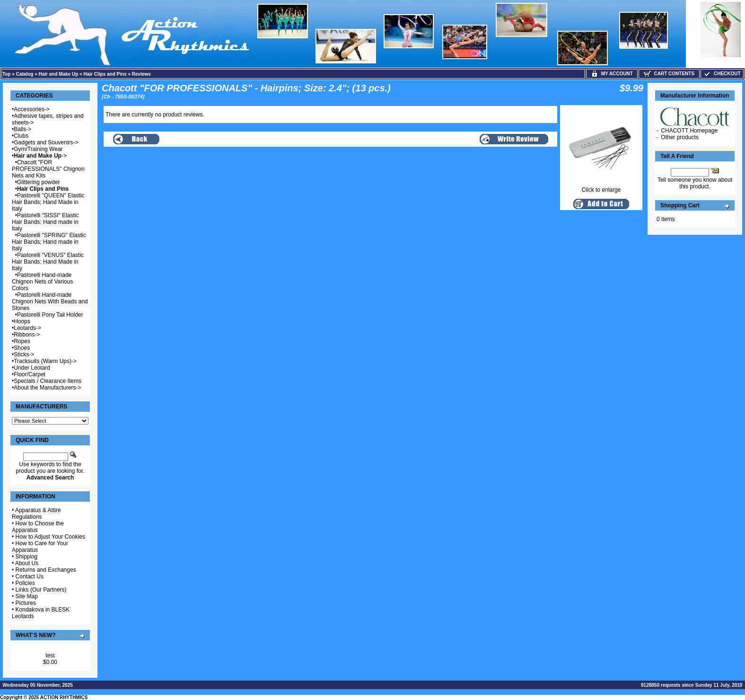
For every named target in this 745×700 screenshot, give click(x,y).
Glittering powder (39, 182)
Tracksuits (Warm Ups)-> (45, 361)
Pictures (26, 603)
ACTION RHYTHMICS (64, 697)
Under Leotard (32, 368)
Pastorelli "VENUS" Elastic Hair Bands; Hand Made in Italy (48, 262)
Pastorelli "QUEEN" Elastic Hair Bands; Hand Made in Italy (48, 202)
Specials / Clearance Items (48, 381)
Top (7, 74)
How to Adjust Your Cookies (50, 537)
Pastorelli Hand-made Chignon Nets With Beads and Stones (50, 301)
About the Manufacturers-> (47, 388)
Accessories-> (32, 109)
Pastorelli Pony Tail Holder (50, 315)
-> (40, 156)
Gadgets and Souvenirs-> (46, 142)
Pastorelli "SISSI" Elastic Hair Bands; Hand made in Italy (45, 222)
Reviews (141, 74)
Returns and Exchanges (46, 570)
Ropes (22, 341)
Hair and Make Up (59, 74)
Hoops (22, 321)
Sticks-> (24, 354)
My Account (612, 74)
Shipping (27, 557)
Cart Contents (669, 74)
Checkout (722, 74)
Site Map (27, 596)
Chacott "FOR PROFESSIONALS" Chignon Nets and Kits (48, 169)
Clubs (21, 136)
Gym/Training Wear (38, 149)
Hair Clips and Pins (105, 74)
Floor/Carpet (30, 374)
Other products (679, 137)
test (50, 656)
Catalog (25, 74)
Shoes (22, 348)
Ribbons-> (27, 335)
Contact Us (30, 576)
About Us (27, 563)
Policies (25, 583)
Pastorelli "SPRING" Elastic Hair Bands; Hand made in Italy (49, 242)
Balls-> (22, 129)
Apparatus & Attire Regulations (36, 514)
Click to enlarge (601, 187)
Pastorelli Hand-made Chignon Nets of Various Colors (42, 282)
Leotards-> (27, 328)
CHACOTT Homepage (689, 131)
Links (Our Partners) (41, 590)
